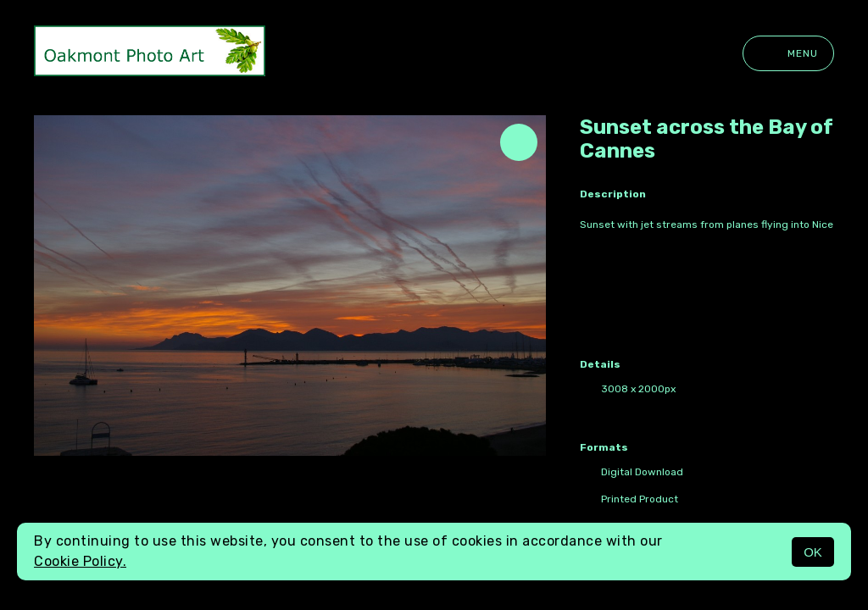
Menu (788, 53)
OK (813, 552)
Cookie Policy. (80, 561)
